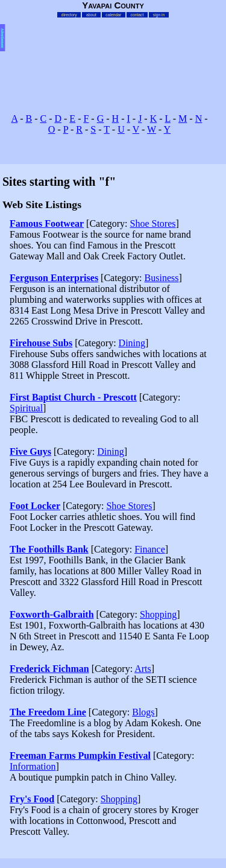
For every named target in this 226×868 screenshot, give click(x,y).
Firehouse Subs (41, 343)
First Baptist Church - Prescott (73, 397)
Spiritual (26, 408)
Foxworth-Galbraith (52, 614)
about (91, 15)
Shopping (158, 614)
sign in (159, 15)
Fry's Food (32, 799)
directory (69, 15)
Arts (143, 669)
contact (137, 15)
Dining (132, 343)
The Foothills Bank (49, 549)
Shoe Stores (153, 223)
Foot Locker (35, 506)
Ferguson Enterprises (54, 278)
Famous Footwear (47, 223)
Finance (150, 549)
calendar (113, 15)
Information (33, 766)
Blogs (143, 712)
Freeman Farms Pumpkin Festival (80, 756)
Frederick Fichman (49, 669)
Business (162, 278)
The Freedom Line (48, 712)
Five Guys (30, 451)
